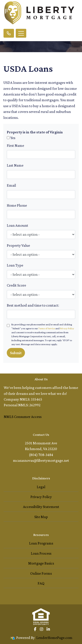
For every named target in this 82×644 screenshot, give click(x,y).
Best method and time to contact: (33, 305)
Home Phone (17, 205)
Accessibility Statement (41, 507)
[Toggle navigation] (21, 33)
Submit (16, 353)
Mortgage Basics (41, 563)
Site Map (41, 517)
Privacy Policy (67, 328)
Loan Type (15, 265)
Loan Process (41, 553)
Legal (41, 487)
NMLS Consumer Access (23, 417)
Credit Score (16, 285)
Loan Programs (41, 543)
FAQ (41, 583)
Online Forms (41, 573)
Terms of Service (47, 328)
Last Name (15, 165)
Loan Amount (17, 225)
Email (11, 185)
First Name (15, 145)
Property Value (18, 245)
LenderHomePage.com (54, 638)
